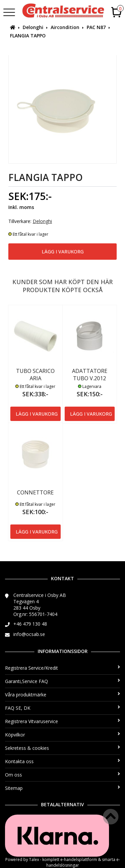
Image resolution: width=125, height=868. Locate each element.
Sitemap (62, 788)
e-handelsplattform (79, 859)
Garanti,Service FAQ (62, 681)
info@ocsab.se (29, 634)
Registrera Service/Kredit (62, 668)
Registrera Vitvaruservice (62, 721)
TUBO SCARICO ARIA (35, 375)
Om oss (62, 775)
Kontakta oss (62, 761)
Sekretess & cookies (62, 748)
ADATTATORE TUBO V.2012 (90, 375)
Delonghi (33, 27)
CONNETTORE (35, 492)
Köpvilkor (62, 735)
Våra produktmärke (62, 695)
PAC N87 (96, 27)
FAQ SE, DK (62, 708)
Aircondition (65, 27)
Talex (34, 859)
